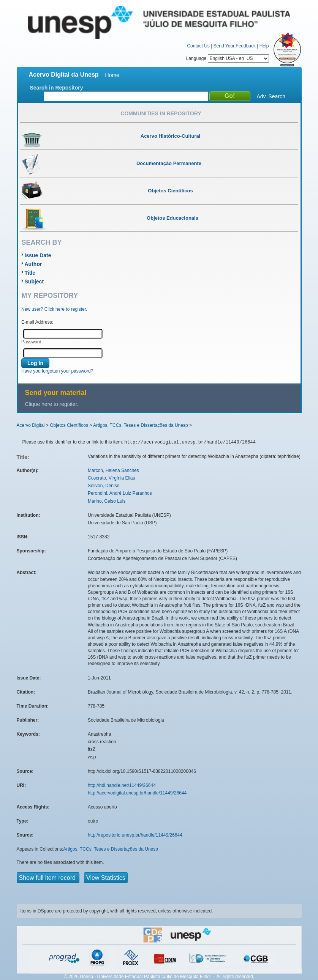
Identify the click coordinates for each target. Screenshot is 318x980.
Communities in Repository (161, 113)
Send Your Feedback (235, 46)
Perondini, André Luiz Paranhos (120, 493)
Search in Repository (57, 88)
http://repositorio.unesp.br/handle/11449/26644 (135, 835)
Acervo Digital (31, 425)
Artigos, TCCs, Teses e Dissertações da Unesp (141, 425)
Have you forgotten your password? (57, 371)
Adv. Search (271, 96)
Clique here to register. (52, 404)
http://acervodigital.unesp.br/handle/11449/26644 (137, 793)
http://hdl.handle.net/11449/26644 (122, 785)
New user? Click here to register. (54, 309)
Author (33, 264)
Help (264, 46)
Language (228, 58)
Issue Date (38, 255)
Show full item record (48, 878)
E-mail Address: (37, 322)
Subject (34, 282)
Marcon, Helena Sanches (113, 470)
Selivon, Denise (104, 486)
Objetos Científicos (69, 425)
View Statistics (106, 878)
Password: (32, 342)
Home (112, 75)
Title (30, 273)
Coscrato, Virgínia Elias (112, 478)
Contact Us (198, 46)
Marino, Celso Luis (107, 501)
